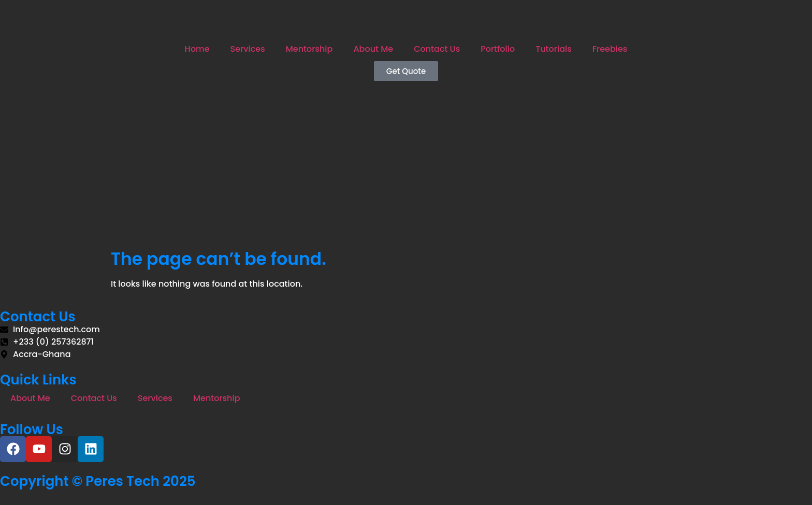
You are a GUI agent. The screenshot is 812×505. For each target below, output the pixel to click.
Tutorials (554, 49)
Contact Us (437, 49)
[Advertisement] (406, 171)
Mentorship (309, 49)
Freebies (610, 49)
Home (197, 49)
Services (248, 49)
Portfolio (498, 49)
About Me (373, 49)
